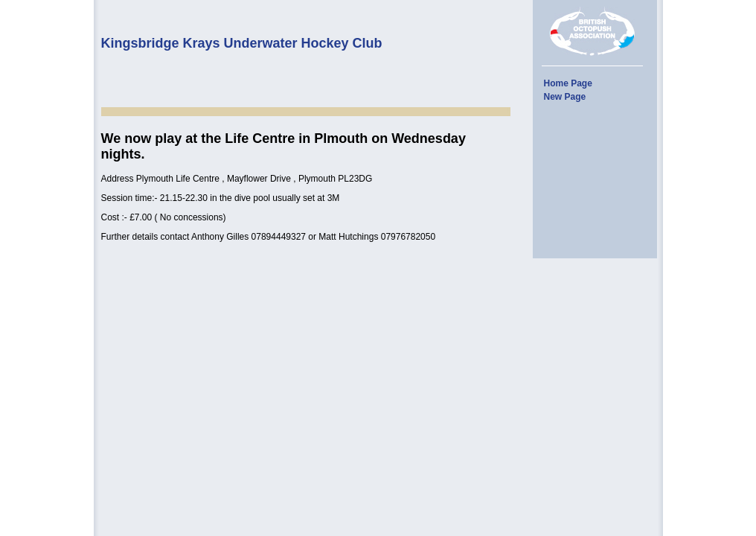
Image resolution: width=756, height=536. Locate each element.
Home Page (568, 83)
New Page (565, 97)
